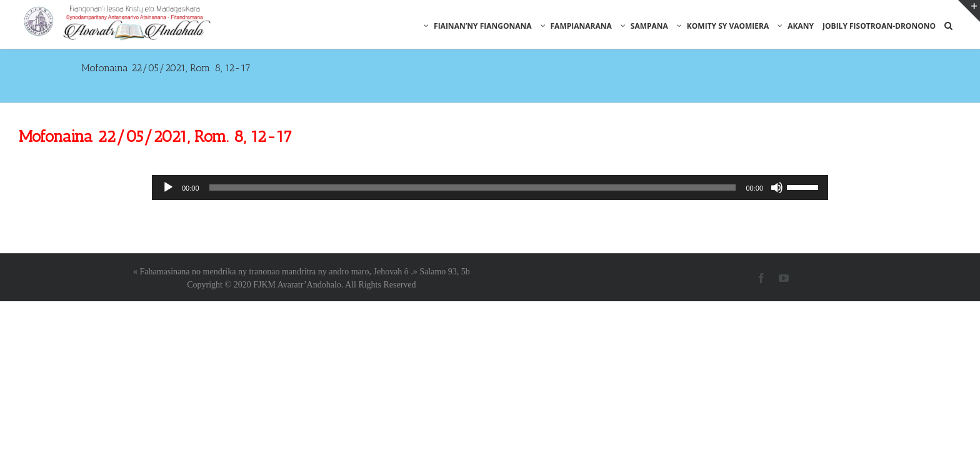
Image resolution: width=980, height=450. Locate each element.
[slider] (473, 152)
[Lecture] (168, 152)
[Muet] (777, 152)
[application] (490, 152)
